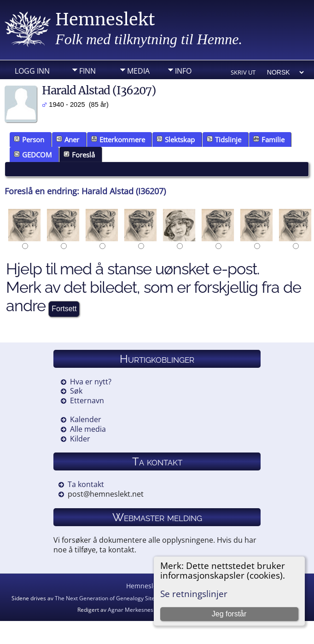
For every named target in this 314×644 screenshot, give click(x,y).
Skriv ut (243, 72)
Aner (68, 139)
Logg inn (32, 71)
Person (29, 139)
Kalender (86, 419)
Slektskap (176, 139)
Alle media (88, 429)
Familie (269, 139)
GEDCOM (33, 155)
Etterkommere (118, 139)
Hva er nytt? (91, 382)
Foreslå (79, 155)
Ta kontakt (86, 484)
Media (138, 71)
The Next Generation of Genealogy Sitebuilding (115, 598)
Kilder (80, 439)
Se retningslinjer (194, 594)
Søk (76, 391)
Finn (87, 71)
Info (183, 71)
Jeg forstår (229, 614)
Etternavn (87, 400)
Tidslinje (224, 139)
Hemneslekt (105, 20)
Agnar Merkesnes (131, 610)
